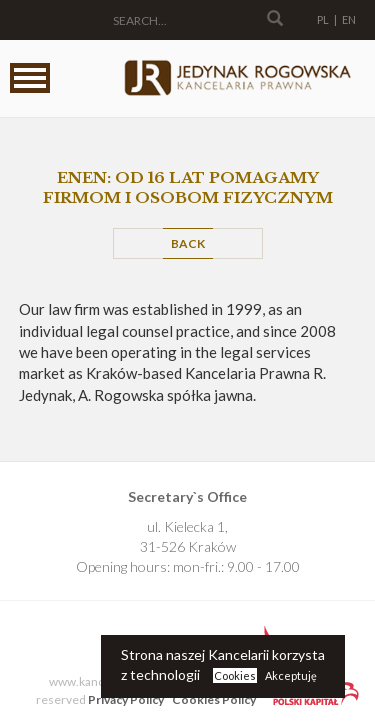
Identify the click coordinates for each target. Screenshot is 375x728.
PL (323, 19)
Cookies (235, 675)
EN (349, 19)
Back (188, 243)
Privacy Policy (126, 699)
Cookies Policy (214, 699)
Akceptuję (291, 675)
